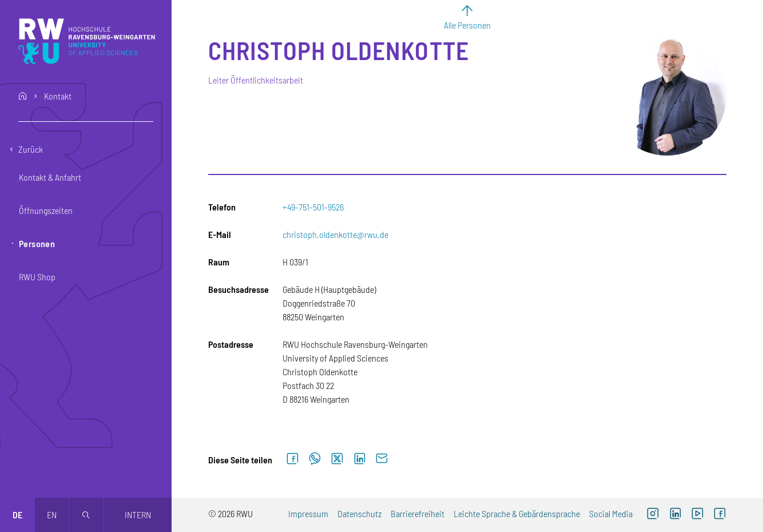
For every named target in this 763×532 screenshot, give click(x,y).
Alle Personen (467, 25)
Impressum (308, 513)
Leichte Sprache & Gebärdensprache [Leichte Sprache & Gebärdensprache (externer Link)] (517, 513)
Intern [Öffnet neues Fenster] (138, 515)
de (17, 515)
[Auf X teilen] (337, 459)
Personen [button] (37, 243)
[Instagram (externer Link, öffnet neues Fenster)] (653, 515)
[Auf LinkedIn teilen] (359, 459)
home (23, 96)
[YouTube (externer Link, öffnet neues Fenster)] (698, 515)
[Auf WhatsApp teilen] (315, 459)
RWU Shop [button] (37, 277)
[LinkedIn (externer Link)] (675, 515)
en (52, 515)
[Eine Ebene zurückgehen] (86, 149)
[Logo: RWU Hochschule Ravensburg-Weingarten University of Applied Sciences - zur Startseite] (87, 41)
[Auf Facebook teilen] (293, 459)
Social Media (611, 513)
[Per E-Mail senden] (382, 459)
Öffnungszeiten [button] (46, 210)
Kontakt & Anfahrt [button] (50, 177)
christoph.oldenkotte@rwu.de (335, 234)
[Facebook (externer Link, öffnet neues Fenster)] (720, 515)
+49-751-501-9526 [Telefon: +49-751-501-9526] (313, 207)
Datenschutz (359, 513)
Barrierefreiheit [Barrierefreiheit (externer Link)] (418, 513)
